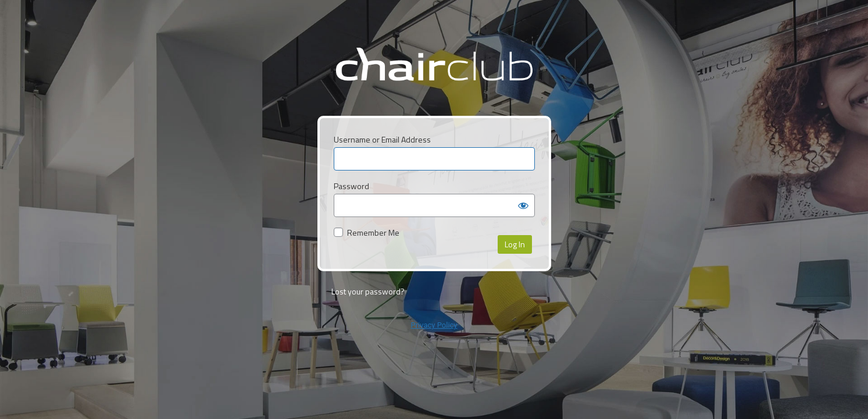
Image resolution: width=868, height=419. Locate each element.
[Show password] (523, 205)
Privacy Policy (434, 325)
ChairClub (434, 73)
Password (351, 186)
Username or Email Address (382, 139)
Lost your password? (368, 291)
